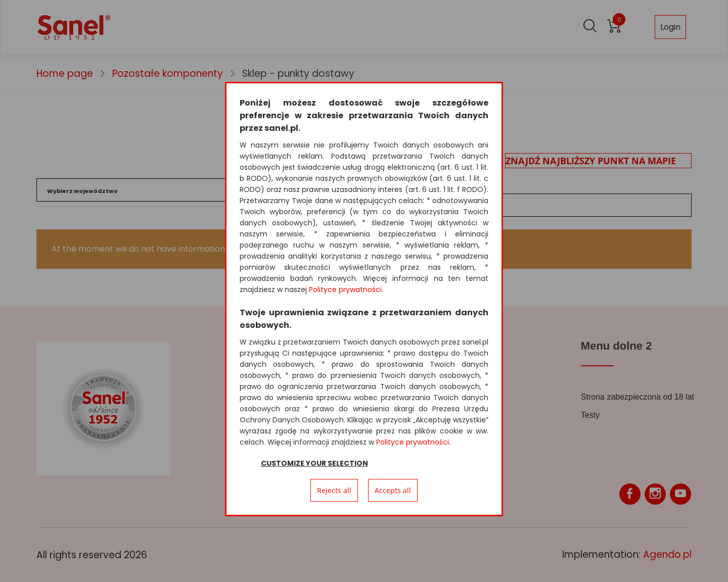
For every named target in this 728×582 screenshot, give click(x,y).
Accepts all (393, 490)
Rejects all (334, 490)
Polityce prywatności (345, 289)
